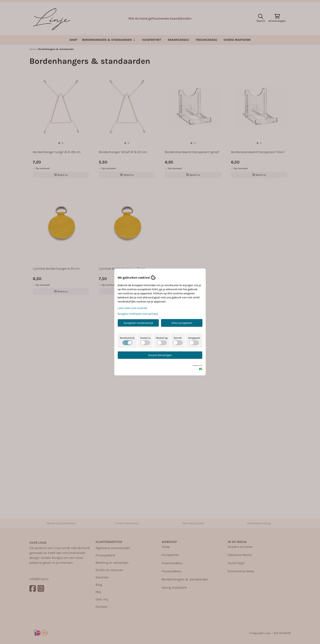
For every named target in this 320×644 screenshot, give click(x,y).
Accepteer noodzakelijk (138, 323)
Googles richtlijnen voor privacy (138, 314)
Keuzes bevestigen (160, 355)
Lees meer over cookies (132, 308)
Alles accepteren (182, 323)
